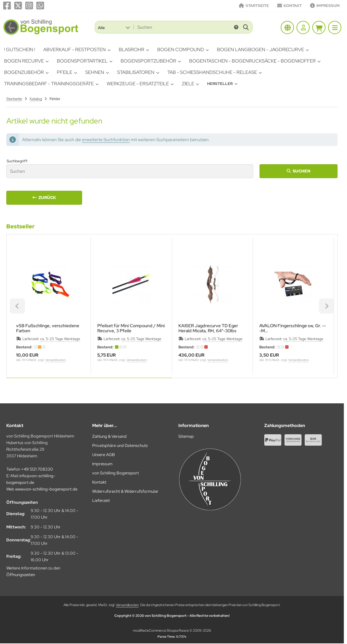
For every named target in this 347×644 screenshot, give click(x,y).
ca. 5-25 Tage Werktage (60, 339)
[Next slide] (326, 306)
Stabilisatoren (138, 72)
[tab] (89, 382)
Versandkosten (55, 360)
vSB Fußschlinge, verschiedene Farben (48, 328)
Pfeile (67, 72)
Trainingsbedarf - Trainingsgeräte (51, 84)
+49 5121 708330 (37, 469)
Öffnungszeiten (21, 575)
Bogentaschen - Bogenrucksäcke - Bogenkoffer (255, 61)
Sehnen (97, 72)
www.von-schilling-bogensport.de (46, 489)
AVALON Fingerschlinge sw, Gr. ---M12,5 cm (293, 328)
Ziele (190, 84)
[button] (114, 27)
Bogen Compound (183, 50)
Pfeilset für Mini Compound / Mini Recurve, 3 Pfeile (131, 328)
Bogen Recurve (26, 61)
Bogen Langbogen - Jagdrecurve (263, 50)
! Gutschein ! (20, 50)
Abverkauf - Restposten (77, 50)
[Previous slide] (17, 306)
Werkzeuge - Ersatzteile (140, 84)
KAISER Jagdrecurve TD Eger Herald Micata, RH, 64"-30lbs (208, 328)
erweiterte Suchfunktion (106, 140)
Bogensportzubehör (151, 61)
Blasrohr (134, 50)
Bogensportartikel (85, 61)
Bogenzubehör (26, 72)
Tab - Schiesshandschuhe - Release (215, 72)
